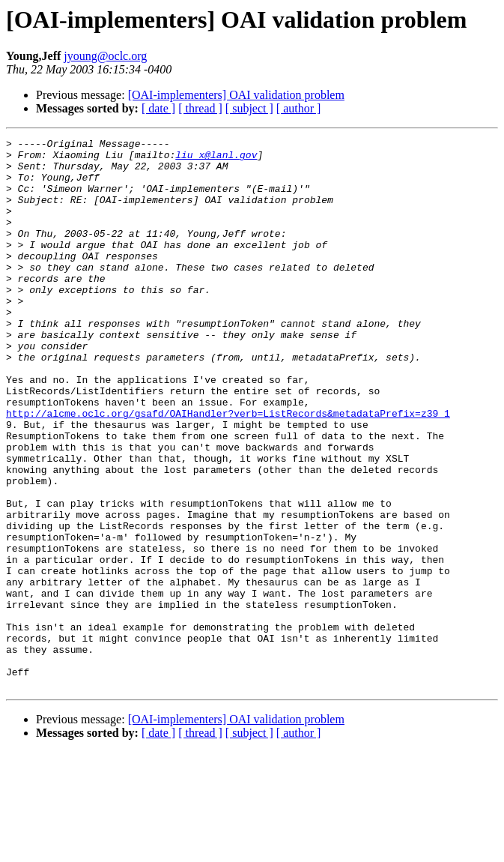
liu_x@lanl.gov (216, 159)
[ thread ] (200, 108)
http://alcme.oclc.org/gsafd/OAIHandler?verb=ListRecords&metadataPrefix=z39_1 (228, 469)
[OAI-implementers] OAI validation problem (236, 95)
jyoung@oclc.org (105, 56)
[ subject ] (249, 108)
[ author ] (299, 108)
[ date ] (158, 108)
